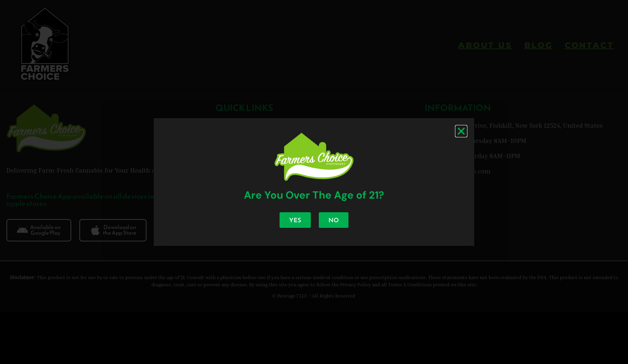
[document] (314, 182)
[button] (461, 131)
